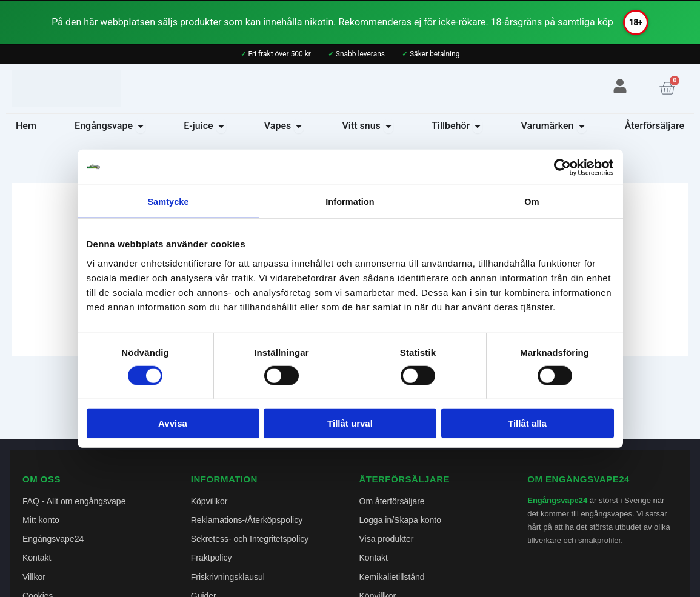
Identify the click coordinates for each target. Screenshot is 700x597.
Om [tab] (532, 202)
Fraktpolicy (212, 558)
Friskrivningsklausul (228, 577)
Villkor (34, 577)
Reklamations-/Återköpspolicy (247, 520)
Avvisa (173, 424)
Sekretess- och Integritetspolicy (250, 539)
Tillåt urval (350, 424)
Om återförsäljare (392, 501)
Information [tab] (350, 202)
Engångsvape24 (53, 539)
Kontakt (37, 558)
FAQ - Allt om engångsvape (74, 501)
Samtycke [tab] (168, 202)
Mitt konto (41, 520)
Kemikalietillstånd (392, 577)
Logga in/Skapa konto (400, 520)
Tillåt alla (527, 424)
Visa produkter (387, 539)
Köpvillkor (209, 501)
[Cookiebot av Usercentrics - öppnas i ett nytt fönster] (561, 167)
